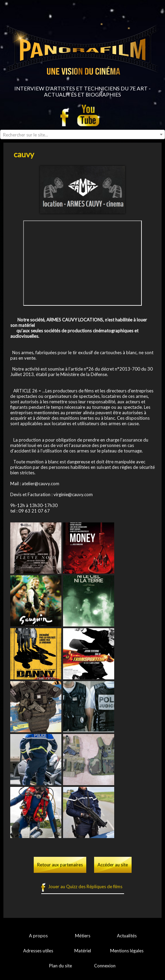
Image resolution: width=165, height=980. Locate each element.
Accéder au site (113, 865)
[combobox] (82, 134)
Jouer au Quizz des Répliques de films (85, 887)
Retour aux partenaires (60, 865)
